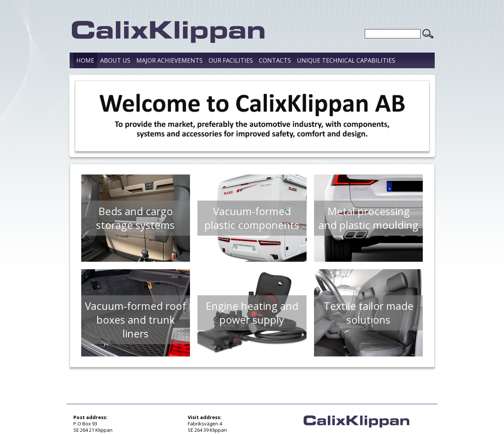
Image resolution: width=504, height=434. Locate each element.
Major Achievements (169, 60)
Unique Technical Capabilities (346, 60)
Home (85, 60)
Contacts (275, 60)
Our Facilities (231, 60)
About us (115, 60)
